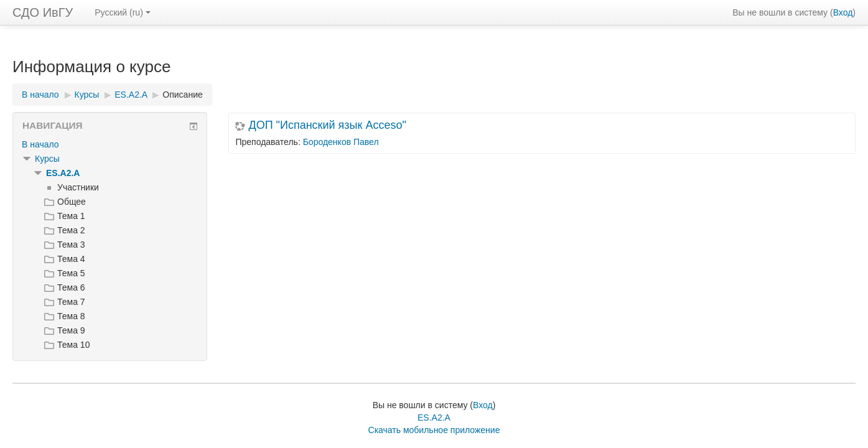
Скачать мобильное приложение (434, 430)
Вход (843, 12)
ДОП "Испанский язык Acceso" (327, 125)
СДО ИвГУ (43, 12)
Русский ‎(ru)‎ (123, 12)
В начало (40, 144)
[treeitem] (110, 144)
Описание (182, 95)
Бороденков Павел (341, 142)
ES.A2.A (63, 173)
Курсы (47, 159)
